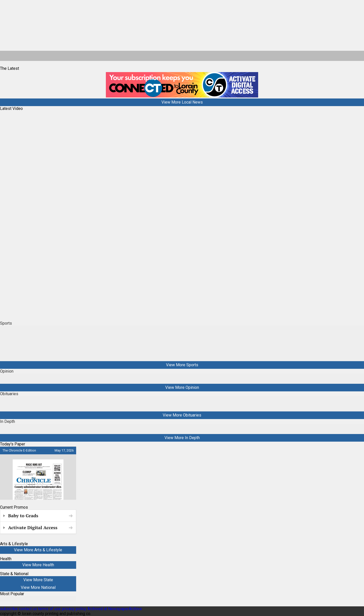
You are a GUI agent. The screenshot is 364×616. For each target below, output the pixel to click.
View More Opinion (182, 387)
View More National (38, 587)
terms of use (50, 609)
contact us (28, 609)
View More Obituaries (182, 415)
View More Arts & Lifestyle (38, 550)
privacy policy (74, 609)
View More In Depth (182, 438)
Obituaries (9, 394)
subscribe (9, 609)
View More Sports (182, 365)
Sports (6, 323)
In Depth (7, 421)
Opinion (7, 371)
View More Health (38, 565)
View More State (38, 580)
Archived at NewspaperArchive (115, 609)
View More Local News (182, 102)
